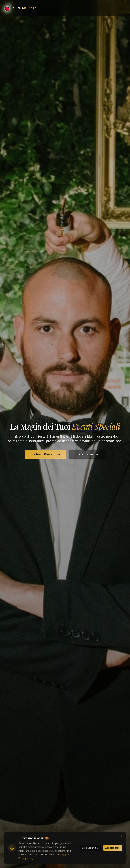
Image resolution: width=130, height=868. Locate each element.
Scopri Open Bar (87, 454)
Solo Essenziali (90, 849)
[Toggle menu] (123, 8)
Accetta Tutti (113, 849)
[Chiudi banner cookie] (122, 837)
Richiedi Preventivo (46, 454)
